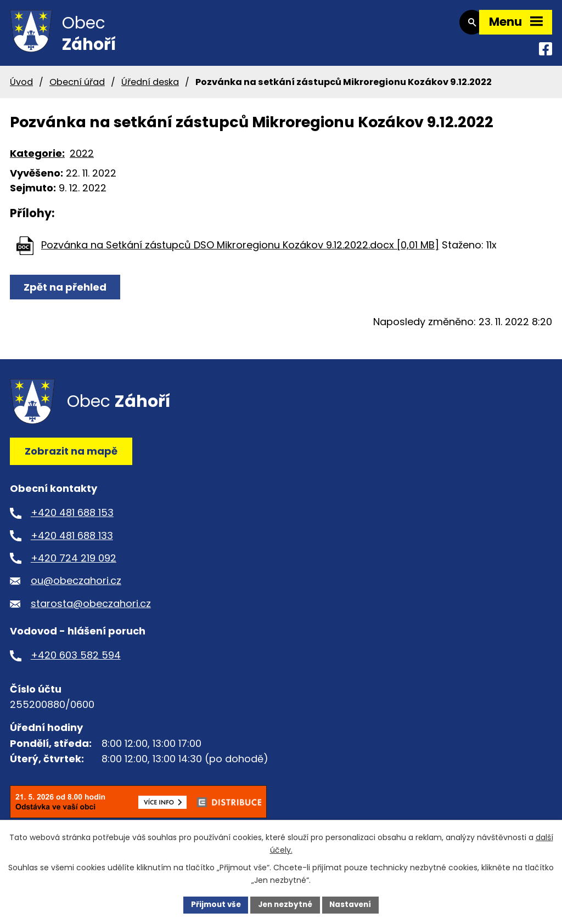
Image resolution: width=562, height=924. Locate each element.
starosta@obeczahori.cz (91, 611)
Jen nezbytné (285, 904)
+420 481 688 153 (72, 520)
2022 (82, 160)
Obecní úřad (77, 89)
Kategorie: (37, 160)
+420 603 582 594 (76, 662)
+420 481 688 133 (72, 542)
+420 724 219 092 (74, 565)
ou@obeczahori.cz (76, 588)
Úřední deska (150, 89)
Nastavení (353, 904)
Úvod (21, 89)
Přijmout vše (213, 904)
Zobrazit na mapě (71, 458)
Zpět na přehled (66, 294)
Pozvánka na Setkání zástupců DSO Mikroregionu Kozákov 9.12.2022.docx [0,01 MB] (240, 251)
